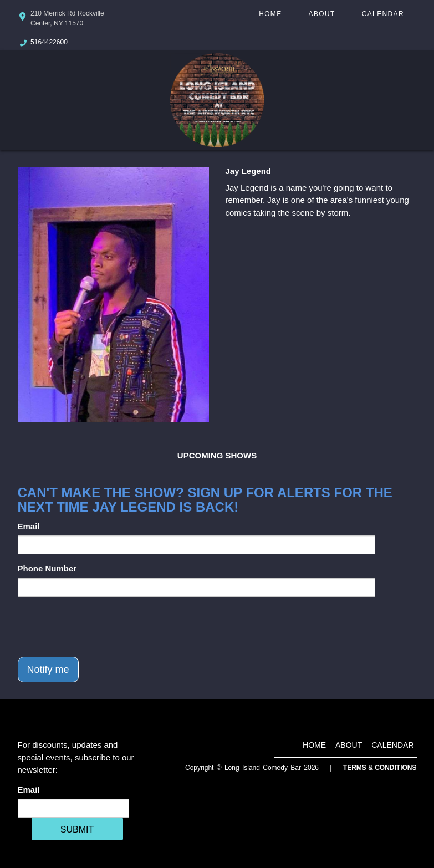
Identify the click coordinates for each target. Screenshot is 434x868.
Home (270, 14)
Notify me (48, 670)
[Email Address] (73, 808)
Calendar (383, 14)
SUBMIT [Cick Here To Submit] (77, 829)
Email (29, 526)
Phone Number (47, 568)
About (322, 14)
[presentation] (102, 627)
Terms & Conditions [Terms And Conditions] (380, 768)
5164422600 (49, 42)
